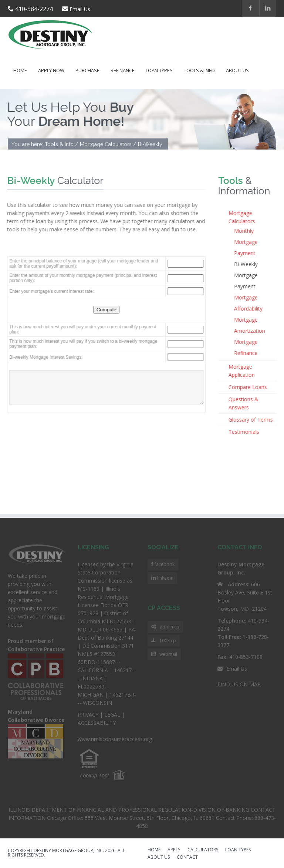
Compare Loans (248, 387)
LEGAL (112, 715)
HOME (154, 850)
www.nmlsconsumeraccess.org (115, 739)
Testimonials (244, 432)
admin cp (165, 627)
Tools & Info (199, 70)
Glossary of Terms (251, 420)
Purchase (87, 70)
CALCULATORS (203, 850)
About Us (237, 70)
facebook (164, 564)
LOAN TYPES (238, 850)
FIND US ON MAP (239, 684)
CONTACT (187, 858)
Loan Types (159, 70)
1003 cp (164, 641)
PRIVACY (88, 715)
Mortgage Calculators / (108, 145)
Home (20, 70)
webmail (164, 655)
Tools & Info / (61, 145)
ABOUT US (159, 858)
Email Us (80, 9)
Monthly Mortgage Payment (246, 242)
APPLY (174, 850)
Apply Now (51, 70)
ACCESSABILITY (97, 723)
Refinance (123, 70)
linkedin (165, 578)
